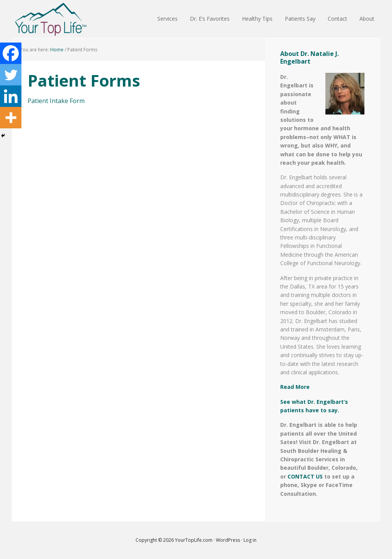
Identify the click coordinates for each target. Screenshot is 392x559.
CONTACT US (305, 476)
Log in (250, 540)
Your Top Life (51, 19)
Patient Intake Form (56, 101)
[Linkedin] (11, 96)
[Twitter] (11, 75)
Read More (295, 387)
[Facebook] (11, 53)
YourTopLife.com (194, 540)
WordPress (228, 540)
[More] (11, 118)
